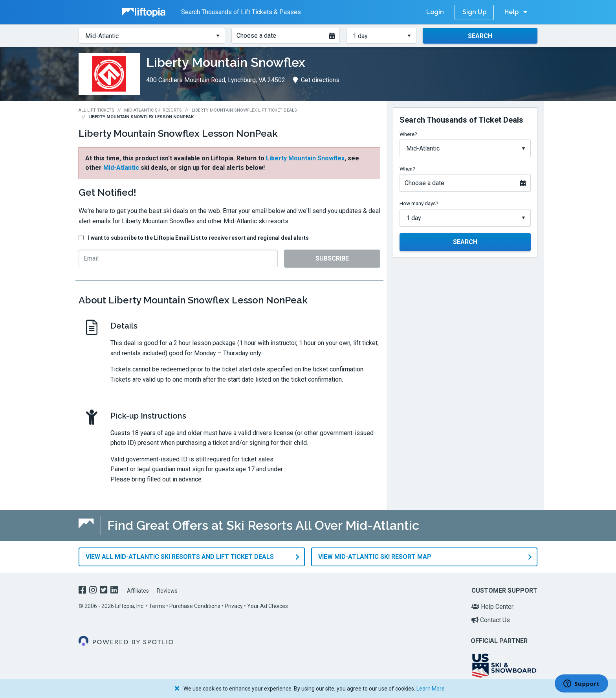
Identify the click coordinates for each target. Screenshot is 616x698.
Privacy (234, 606)
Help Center (492, 606)
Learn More (431, 689)
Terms (157, 606)
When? (407, 169)
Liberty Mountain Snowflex (305, 158)
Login (435, 12)
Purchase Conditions (195, 606)
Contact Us (491, 620)
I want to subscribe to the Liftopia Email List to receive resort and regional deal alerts (198, 238)
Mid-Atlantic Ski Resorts (153, 110)
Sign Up (474, 12)
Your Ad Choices (268, 606)
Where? (408, 134)
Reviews (167, 590)
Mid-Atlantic (121, 168)
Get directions (316, 80)
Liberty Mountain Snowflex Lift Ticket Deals (244, 110)
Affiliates (138, 590)
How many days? (419, 203)
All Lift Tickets (96, 110)
